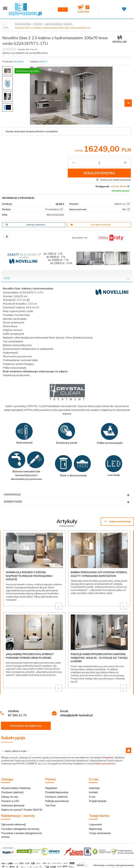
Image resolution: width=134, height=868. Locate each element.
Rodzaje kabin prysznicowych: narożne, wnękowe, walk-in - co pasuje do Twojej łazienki (99, 658)
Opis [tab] (7, 278)
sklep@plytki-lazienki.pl (76, 715)
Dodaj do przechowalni (114, 180)
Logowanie (95, 824)
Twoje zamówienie (100, 833)
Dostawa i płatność (91, 225)
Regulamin (108, 757)
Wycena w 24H (10, 801)
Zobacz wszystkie (117, 521)
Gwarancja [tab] (12, 494)
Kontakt (93, 792)
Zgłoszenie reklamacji (13, 824)
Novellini (19, 61)
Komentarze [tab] (13, 501)
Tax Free (50, 805)
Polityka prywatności (57, 801)
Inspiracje (94, 788)
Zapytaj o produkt (25, 225)
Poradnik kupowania (57, 792)
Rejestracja (95, 829)
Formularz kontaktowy (26, 726)
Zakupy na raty (10, 797)
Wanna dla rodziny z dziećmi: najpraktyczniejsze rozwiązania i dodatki (29, 576)
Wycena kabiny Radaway (16, 788)
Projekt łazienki (98, 801)
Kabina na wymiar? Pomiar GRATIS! (22, 810)
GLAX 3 (43, 61)
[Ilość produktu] (99, 163)
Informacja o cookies (104, 865)
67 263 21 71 (17, 715)
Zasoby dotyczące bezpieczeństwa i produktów (32, 131)
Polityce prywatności (105, 764)
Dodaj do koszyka (99, 173)
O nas (92, 797)
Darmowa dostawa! (13, 805)
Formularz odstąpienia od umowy (20, 829)
